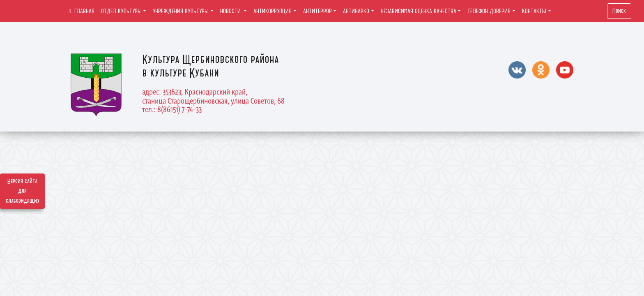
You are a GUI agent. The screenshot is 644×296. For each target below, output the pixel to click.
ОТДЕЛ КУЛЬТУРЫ (121, 11)
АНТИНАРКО (356, 11)
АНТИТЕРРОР (317, 11)
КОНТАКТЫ (534, 11)
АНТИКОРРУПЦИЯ (273, 11)
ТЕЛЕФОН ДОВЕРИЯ (489, 11)
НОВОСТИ (231, 11)
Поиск (619, 11)
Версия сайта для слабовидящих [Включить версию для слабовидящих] (23, 191)
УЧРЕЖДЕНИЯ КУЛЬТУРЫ (181, 11)
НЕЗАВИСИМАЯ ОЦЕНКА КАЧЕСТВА (419, 11)
